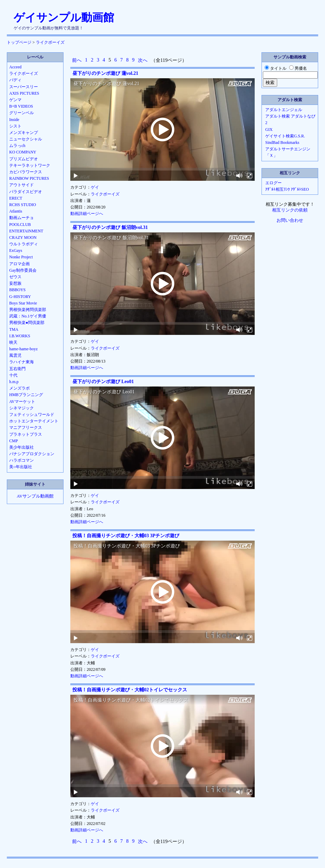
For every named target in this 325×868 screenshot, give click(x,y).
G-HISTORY (20, 297)
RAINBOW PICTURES (29, 178)
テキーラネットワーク (30, 165)
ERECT (16, 198)
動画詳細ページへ (87, 214)
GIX (269, 130)
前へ (77, 60)
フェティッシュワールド (32, 415)
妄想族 (15, 283)
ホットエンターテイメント (34, 421)
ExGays (16, 250)
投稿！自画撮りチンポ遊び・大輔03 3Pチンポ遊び (126, 536)
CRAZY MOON (23, 238)
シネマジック (22, 408)
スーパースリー (24, 87)
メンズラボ (19, 388)
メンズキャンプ (24, 133)
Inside (14, 120)
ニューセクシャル (26, 139)
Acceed (15, 67)
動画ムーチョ (22, 218)
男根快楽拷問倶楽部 (28, 310)
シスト (15, 126)
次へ (143, 60)
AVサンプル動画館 (35, 496)
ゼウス (15, 277)
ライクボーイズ (50, 42)
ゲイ (95, 187)
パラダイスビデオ (26, 192)
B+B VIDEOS (21, 106)
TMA (14, 329)
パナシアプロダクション (32, 454)
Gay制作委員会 (23, 270)
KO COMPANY (23, 152)
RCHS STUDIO (23, 205)
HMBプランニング (26, 395)
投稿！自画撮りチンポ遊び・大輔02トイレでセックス (130, 690)
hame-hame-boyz (23, 349)
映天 (13, 342)
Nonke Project (21, 257)
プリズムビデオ (24, 159)
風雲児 (15, 355)
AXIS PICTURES (24, 93)
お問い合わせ (290, 220)
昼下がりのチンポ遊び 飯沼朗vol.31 (110, 227)
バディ (15, 80)
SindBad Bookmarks (282, 143)
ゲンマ (15, 100)
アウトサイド (22, 185)
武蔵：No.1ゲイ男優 (28, 316)
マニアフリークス (26, 428)
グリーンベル (22, 113)
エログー (273, 183)
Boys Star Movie (23, 303)
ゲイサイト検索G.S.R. (285, 136)
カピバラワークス (26, 172)
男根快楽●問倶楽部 (27, 323)
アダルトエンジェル (284, 110)
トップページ (19, 42)
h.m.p (14, 382)
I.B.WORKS (20, 336)
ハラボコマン (22, 460)
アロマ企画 (19, 264)
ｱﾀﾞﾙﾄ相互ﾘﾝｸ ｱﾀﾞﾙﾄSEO (287, 189)
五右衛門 (17, 369)
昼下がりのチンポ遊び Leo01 (103, 382)
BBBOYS (17, 290)
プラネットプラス (26, 434)
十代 (13, 375)
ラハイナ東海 (22, 362)
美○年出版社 (21, 467)
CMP (13, 441)
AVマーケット (22, 402)
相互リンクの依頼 (290, 210)
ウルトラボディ (24, 244)
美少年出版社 (22, 447)
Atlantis (16, 211)
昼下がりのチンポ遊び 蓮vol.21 (105, 73)
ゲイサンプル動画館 (64, 17)
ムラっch (17, 146)
